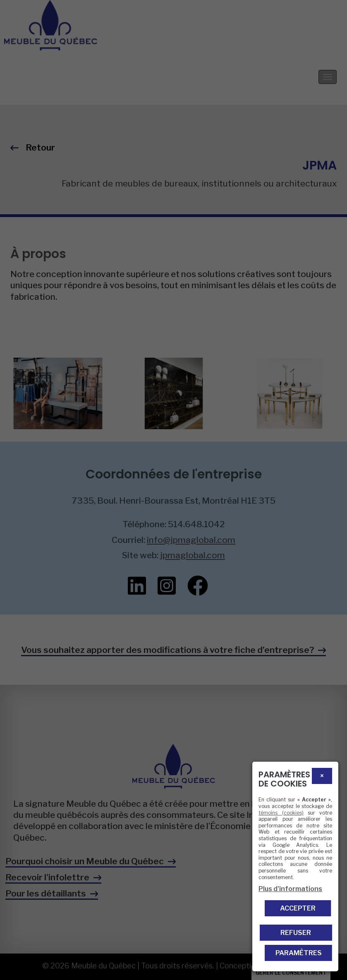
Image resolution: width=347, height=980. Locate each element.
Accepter (298, 908)
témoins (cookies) (281, 813)
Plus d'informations (290, 889)
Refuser (296, 933)
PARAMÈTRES (299, 953)
